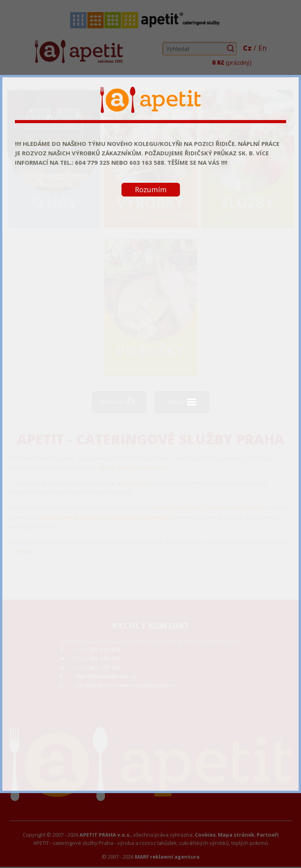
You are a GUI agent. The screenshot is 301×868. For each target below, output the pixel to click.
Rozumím (151, 189)
